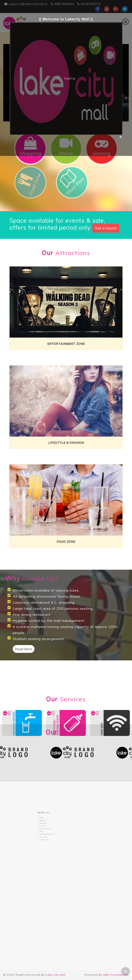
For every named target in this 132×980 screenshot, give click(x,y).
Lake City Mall (56, 975)
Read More (24, 649)
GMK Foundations (116, 975)
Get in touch (93, 227)
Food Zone (66, 530)
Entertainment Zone (66, 332)
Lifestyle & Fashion (66, 431)
